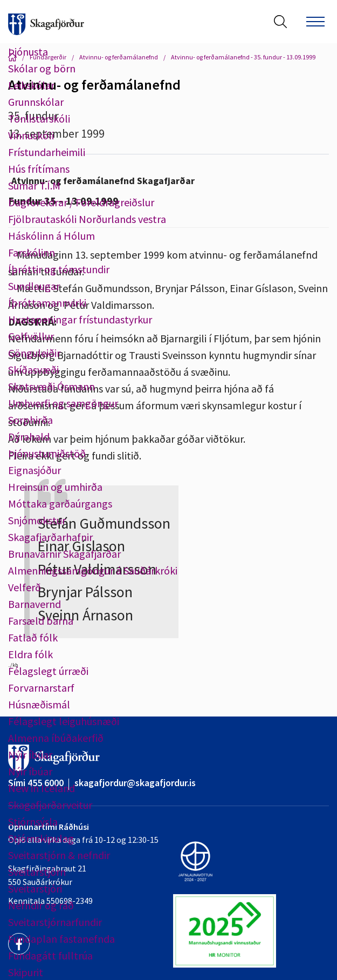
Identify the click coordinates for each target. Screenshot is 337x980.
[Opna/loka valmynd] (315, 22)
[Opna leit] (280, 22)
